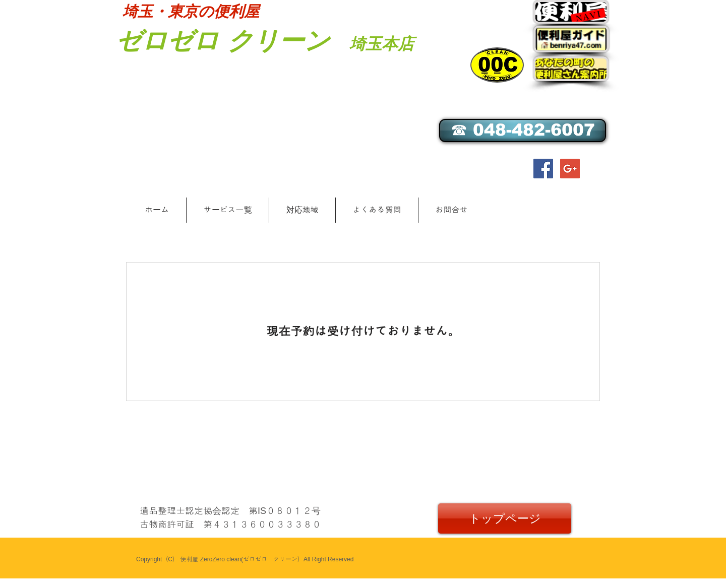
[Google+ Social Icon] (570, 169)
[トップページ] (505, 518)
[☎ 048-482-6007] (523, 130)
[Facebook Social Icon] (543, 169)
